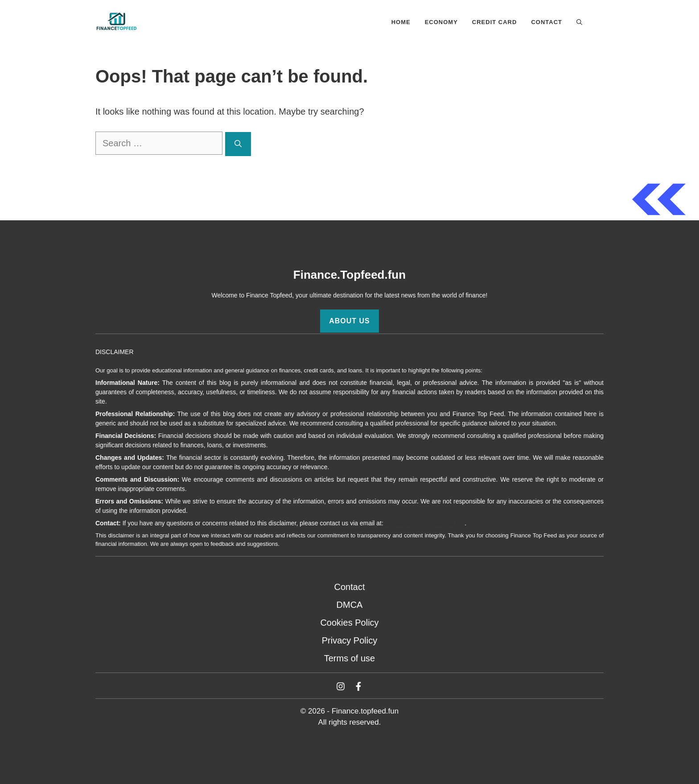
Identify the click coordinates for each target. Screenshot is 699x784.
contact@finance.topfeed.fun (425, 523)
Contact (547, 22)
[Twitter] (341, 686)
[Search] (238, 144)
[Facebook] (358, 686)
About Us (349, 321)
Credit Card (495, 22)
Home (401, 22)
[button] (579, 22)
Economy (441, 22)
